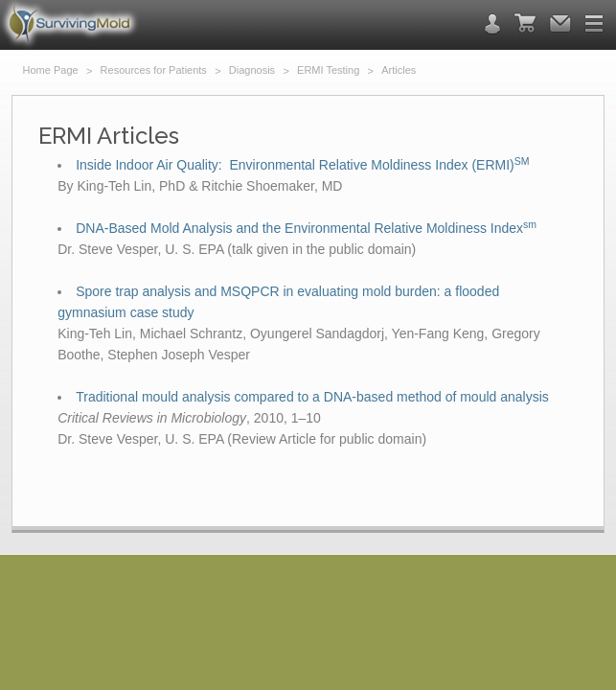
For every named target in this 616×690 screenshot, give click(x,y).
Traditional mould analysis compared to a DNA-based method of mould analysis (312, 397)
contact (492, 24)
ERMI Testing (328, 70)
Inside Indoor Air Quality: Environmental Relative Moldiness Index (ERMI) (302, 165)
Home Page (51, 70)
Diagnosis (252, 70)
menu (594, 23)
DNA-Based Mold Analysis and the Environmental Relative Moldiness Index (306, 228)
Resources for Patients (154, 70)
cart (525, 23)
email (560, 23)
